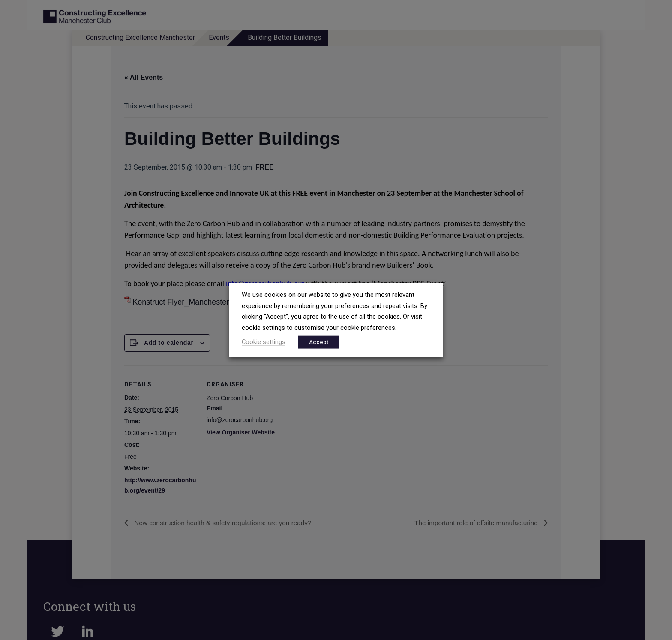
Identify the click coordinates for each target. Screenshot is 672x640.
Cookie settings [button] (264, 341)
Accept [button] (319, 342)
